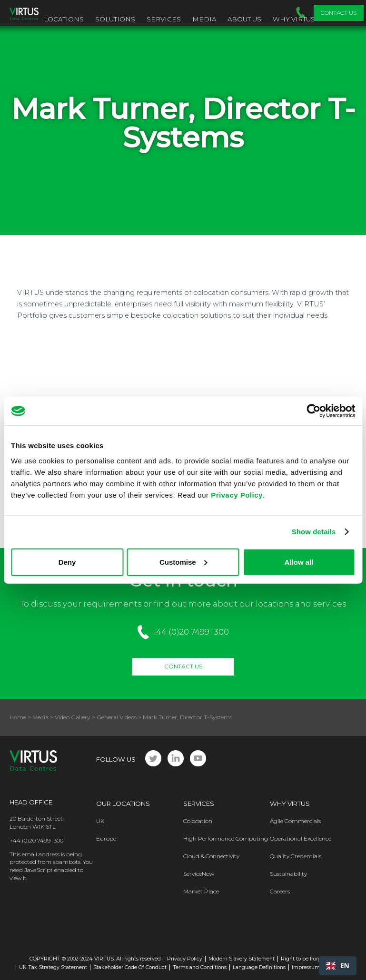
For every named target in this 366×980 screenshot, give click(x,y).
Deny (67, 562)
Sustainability (288, 874)
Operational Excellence (301, 838)
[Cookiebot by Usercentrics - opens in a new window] (313, 411)
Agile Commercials (295, 821)
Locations (64, 19)
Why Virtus (290, 804)
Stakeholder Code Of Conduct (130, 967)
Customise (183, 562)
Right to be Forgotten (307, 959)
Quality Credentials (296, 856)
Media (204, 19)
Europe (106, 838)
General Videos (117, 717)
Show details (314, 532)
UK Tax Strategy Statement (53, 967)
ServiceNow (199, 874)
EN (338, 965)
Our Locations (123, 804)
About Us (244, 19)
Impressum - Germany (320, 967)
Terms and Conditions (200, 967)
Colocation (198, 821)
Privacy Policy (237, 495)
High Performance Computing (226, 838)
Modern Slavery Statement (242, 959)
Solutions (115, 19)
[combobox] (338, 966)
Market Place (201, 891)
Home (18, 717)
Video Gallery (73, 717)
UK (100, 821)
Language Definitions (259, 967)
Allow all (299, 562)
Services (164, 19)
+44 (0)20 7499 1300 (190, 632)
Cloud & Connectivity (211, 856)
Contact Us (339, 13)
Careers (280, 891)
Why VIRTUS (294, 19)
